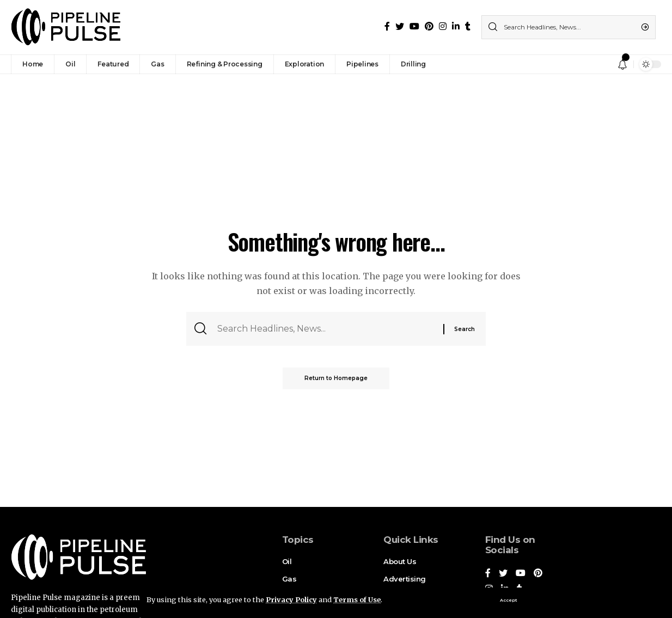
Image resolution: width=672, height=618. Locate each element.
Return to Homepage (336, 378)
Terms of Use (357, 599)
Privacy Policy (291, 599)
